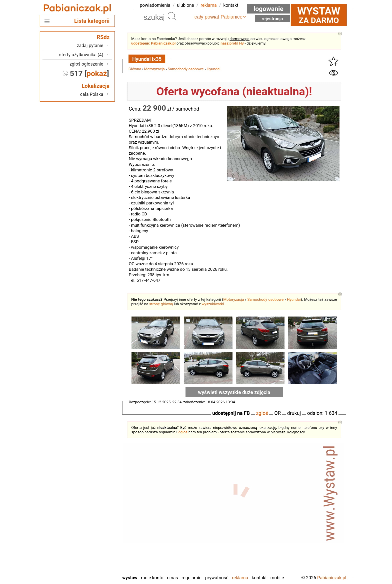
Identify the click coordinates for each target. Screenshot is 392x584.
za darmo (319, 15)
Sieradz (96, 537)
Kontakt (259, 578)
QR (277, 413)
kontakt (231, 5)
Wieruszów (93, 564)
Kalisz (98, 510)
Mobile (277, 578)
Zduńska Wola (90, 570)
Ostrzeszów (93, 516)
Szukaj (172, 16)
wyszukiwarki (213, 304)
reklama (209, 5)
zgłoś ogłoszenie (86, 64)
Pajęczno (95, 523)
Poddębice (94, 530)
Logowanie (268, 9)
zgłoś (262, 413)
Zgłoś (183, 432)
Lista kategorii (92, 21)
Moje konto (152, 578)
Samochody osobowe (186, 69)
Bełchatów (94, 489)
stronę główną (161, 304)
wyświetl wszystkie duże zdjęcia (234, 392)
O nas (172, 578)
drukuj (294, 413)
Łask (99, 496)
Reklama (240, 578)
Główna (135, 69)
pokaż (97, 73)
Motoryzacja (154, 69)
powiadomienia (155, 5)
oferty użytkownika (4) (81, 55)
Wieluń (97, 557)
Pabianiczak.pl (332, 578)
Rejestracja (272, 19)
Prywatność (217, 578)
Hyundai (214, 69)
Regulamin (191, 578)
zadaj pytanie (90, 45)
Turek (98, 550)
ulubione (185, 5)
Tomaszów (93, 543)
